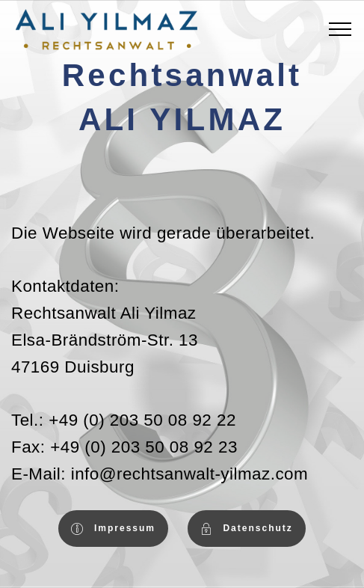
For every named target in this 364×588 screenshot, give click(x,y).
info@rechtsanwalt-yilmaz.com (189, 474)
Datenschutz (247, 529)
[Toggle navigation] (340, 29)
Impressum (113, 529)
